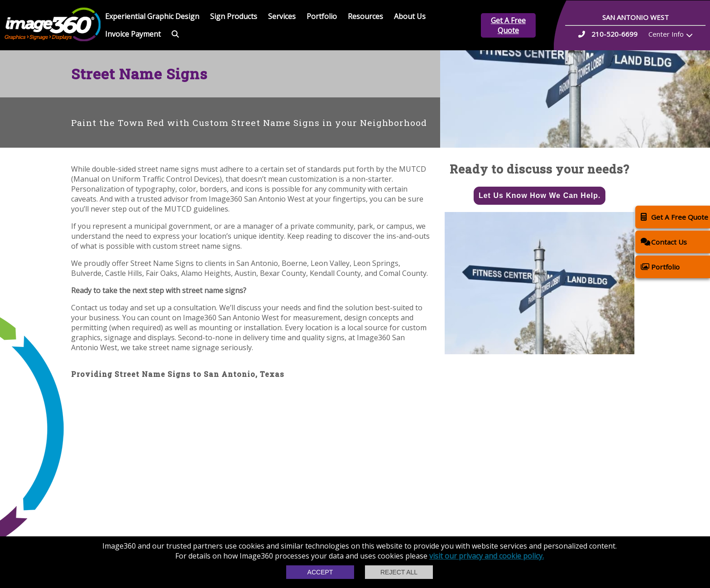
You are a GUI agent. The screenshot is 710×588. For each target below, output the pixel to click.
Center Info (666, 34)
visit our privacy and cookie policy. (487, 556)
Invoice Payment (133, 34)
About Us (410, 16)
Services (282, 16)
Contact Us (664, 242)
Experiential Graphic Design (152, 16)
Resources (365, 16)
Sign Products (234, 16)
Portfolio (322, 16)
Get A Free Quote (508, 25)
